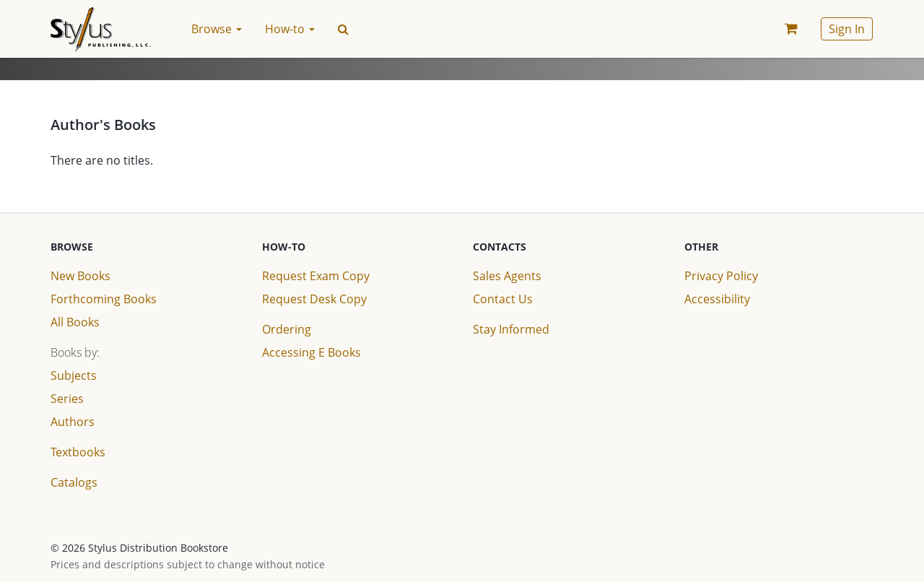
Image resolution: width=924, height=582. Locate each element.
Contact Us (503, 299)
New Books (80, 276)
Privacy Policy (721, 276)
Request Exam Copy (316, 276)
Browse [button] (217, 29)
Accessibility (717, 299)
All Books (75, 322)
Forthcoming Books (104, 299)
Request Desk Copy (314, 299)
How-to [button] (290, 29)
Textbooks (78, 452)
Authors (73, 422)
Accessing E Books (311, 352)
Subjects (74, 375)
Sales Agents (507, 276)
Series (67, 399)
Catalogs (74, 482)
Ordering (287, 329)
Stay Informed (511, 329)
